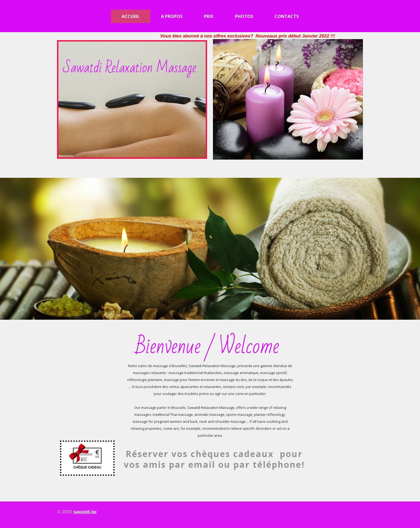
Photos (244, 16)
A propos (172, 16)
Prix (209, 16)
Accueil (131, 16)
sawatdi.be (85, 512)
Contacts (287, 16)
